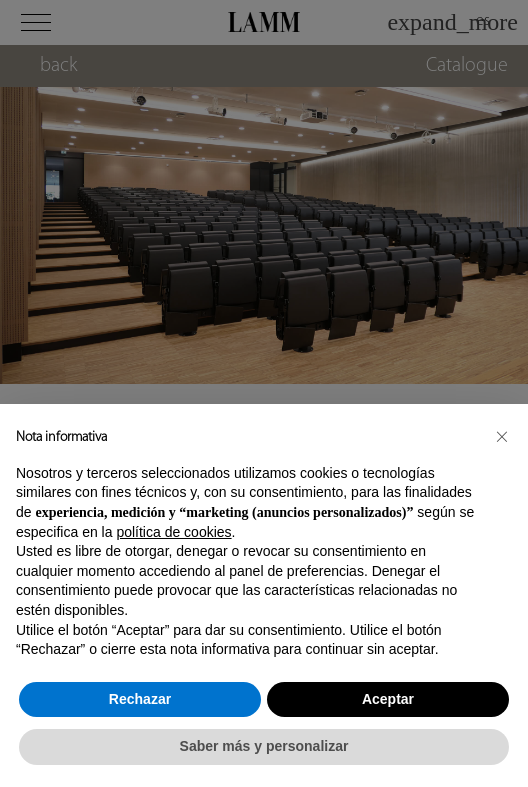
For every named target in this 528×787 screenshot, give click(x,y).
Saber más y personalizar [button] (264, 746)
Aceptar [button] (388, 699)
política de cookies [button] (173, 532)
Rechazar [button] (140, 699)
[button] (502, 436)
